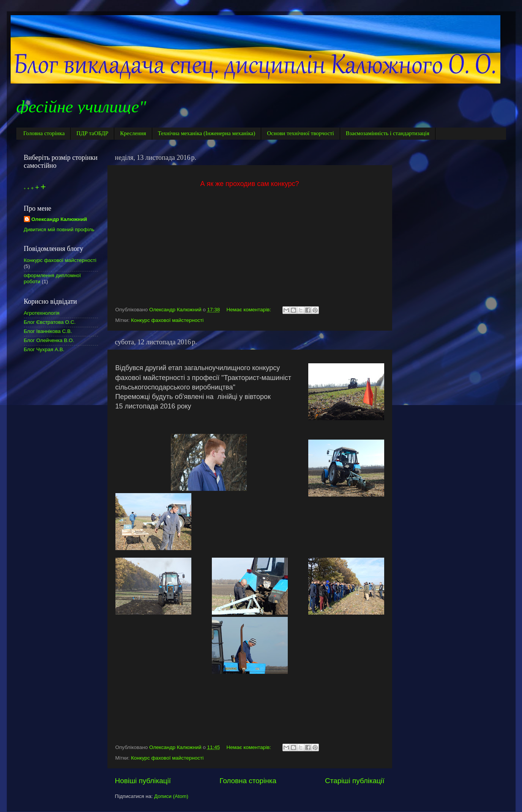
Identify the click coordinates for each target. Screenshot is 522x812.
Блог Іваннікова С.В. (48, 331)
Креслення (133, 133)
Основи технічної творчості (300, 133)
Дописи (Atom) (171, 796)
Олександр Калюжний (59, 219)
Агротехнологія (42, 313)
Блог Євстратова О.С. (50, 322)
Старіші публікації (355, 781)
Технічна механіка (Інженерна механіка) (207, 133)
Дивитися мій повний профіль (59, 229)
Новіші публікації (143, 781)
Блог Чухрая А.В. (44, 349)
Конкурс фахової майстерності (167, 320)
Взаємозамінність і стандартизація (388, 133)
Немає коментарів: (250, 310)
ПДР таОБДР (92, 133)
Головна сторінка (44, 133)
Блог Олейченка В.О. (49, 340)
